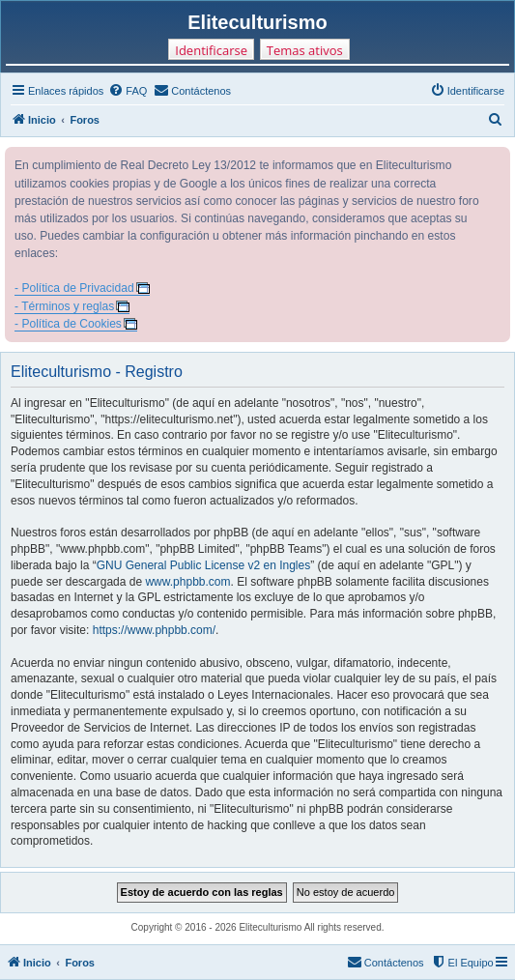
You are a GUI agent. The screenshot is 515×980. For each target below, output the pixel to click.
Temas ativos (305, 50)
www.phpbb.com (187, 582)
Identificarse (211, 50)
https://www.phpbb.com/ (154, 630)
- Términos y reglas (64, 306)
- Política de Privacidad (74, 288)
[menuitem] (128, 91)
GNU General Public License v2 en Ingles (203, 565)
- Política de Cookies (68, 324)
